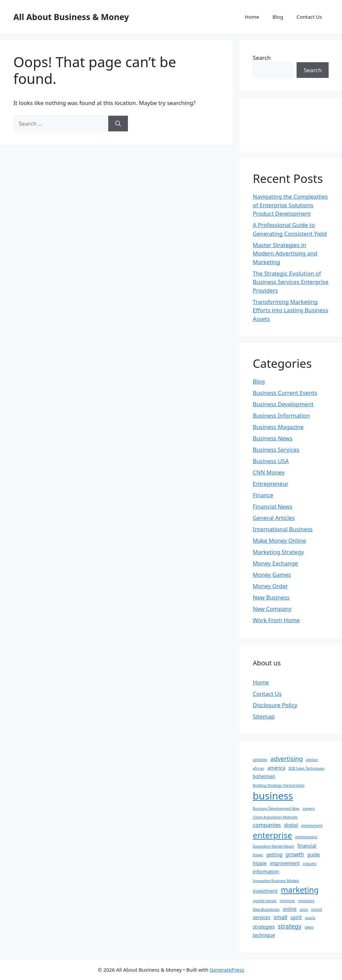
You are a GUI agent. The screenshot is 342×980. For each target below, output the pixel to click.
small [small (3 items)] (280, 917)
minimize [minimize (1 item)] (287, 901)
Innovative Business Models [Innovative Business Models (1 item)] (276, 881)
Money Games (272, 575)
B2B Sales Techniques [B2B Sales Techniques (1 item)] (307, 768)
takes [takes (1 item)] (309, 927)
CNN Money (269, 472)
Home (252, 17)
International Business (283, 529)
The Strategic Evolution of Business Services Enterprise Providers (291, 282)
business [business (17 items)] (273, 796)
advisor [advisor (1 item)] (312, 760)
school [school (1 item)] (317, 909)
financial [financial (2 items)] (307, 846)
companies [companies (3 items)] (267, 825)
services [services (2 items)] (262, 917)
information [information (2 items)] (266, 872)
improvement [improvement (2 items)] (285, 863)
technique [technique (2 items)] (264, 935)
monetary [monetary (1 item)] (306, 901)
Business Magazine (278, 427)
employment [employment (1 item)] (311, 826)
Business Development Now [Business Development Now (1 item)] (276, 808)
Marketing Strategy (278, 552)
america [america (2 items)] (276, 768)
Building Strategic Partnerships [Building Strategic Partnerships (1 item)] (279, 785)
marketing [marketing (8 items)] (300, 890)
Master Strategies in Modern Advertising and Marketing (285, 253)
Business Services (276, 450)
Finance (263, 495)
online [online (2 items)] (290, 909)
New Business (271, 597)
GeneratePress (227, 970)
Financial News (273, 506)
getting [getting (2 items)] (275, 854)
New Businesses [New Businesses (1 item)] (266, 909)
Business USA (271, 461)
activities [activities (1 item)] (260, 760)
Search (262, 58)
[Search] (118, 124)
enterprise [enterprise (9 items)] (273, 835)
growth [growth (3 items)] (295, 854)
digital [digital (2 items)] (291, 825)
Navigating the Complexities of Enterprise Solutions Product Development (290, 205)
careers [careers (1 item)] (309, 808)
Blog (278, 17)
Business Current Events (285, 393)
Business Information (281, 415)
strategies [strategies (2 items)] (264, 927)
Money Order (271, 586)
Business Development (283, 404)
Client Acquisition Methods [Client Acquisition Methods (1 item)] (275, 817)
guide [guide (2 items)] (314, 854)
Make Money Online (279, 540)
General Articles (274, 518)
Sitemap (264, 716)
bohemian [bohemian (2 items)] (264, 776)
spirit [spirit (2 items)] (296, 917)
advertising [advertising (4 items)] (287, 758)
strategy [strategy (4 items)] (290, 926)
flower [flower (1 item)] (258, 855)
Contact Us (309, 17)
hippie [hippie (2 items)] (260, 863)
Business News (273, 438)
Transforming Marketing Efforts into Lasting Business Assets (291, 310)
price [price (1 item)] (304, 909)
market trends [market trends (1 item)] (265, 901)
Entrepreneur (271, 484)
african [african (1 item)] (259, 768)
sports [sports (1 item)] (310, 918)
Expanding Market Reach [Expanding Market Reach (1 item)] (274, 846)
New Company (272, 609)
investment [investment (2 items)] (265, 891)
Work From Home (276, 620)
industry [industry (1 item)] (310, 864)
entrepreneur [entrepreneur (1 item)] (306, 837)
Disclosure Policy (275, 705)
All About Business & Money (71, 17)
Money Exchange (275, 563)
